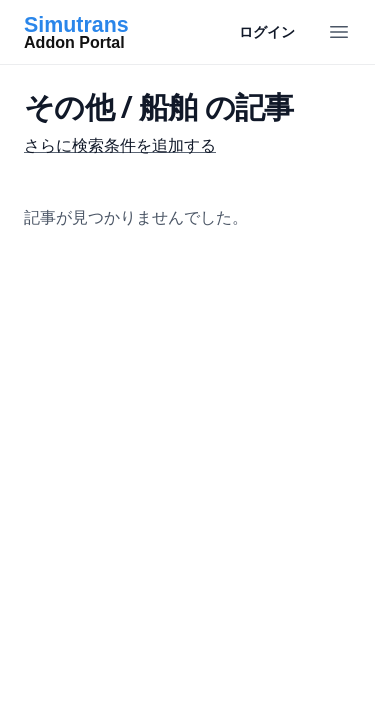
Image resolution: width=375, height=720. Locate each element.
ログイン (267, 31)
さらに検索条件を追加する (120, 145)
